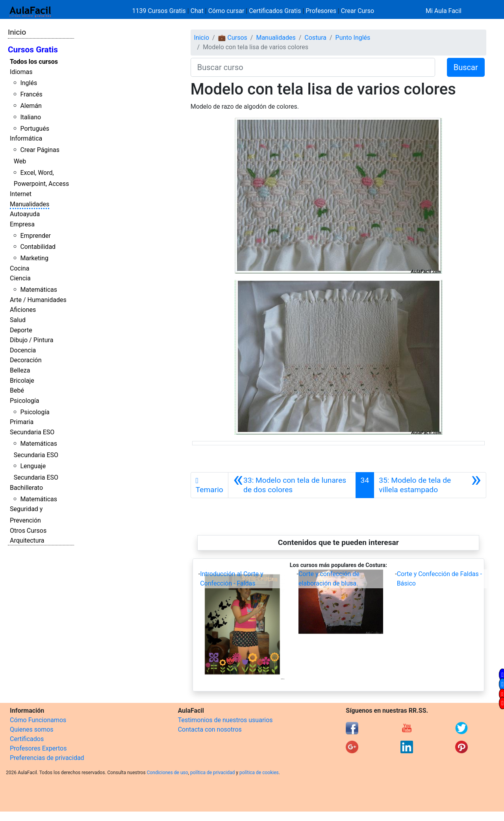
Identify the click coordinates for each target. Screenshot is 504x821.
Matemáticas (39, 290)
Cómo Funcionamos (38, 720)
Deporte (21, 330)
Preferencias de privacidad (47, 758)
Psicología (24, 401)
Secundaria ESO (32, 432)
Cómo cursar (226, 11)
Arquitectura (27, 540)
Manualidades (30, 204)
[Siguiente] (430, 485)
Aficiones (23, 310)
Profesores (321, 11)
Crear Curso (358, 11)
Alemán (31, 106)
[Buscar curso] (313, 67)
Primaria (22, 422)
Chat (197, 11)
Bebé (17, 390)
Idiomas (21, 72)
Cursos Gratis (33, 50)
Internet (21, 194)
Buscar (466, 67)
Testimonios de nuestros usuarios (225, 720)
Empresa (22, 224)
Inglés (29, 83)
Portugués (35, 129)
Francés (31, 94)
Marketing (34, 258)
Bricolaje (22, 381)
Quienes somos (32, 729)
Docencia (23, 350)
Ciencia (20, 278)
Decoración (26, 360)
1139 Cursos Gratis (160, 11)
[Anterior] (292, 485)
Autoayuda (25, 214)
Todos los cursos (34, 62)
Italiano (31, 117)
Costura (315, 38)
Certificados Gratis (275, 11)
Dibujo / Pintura (31, 340)
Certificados (27, 739)
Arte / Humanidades (38, 300)
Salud (18, 320)
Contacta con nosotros (210, 729)
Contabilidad (38, 247)
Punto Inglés (353, 38)
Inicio (17, 32)
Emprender (35, 236)
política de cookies (259, 773)
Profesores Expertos (38, 748)
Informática (26, 138)
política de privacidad (212, 773)
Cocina (19, 268)
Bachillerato (26, 488)
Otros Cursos (28, 531)
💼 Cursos (233, 38)
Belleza (20, 370)
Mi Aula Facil (444, 11)
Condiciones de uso (168, 773)
